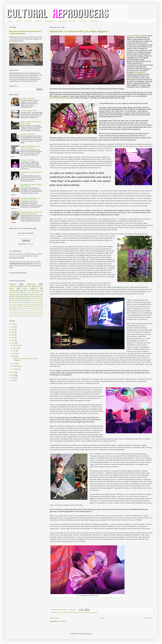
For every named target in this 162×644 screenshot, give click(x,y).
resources (12, 293)
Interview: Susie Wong (27, 134)
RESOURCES (50, 21)
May (15, 356)
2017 (13, 340)
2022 (13, 327)
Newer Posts (54, 618)
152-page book (140, 72)
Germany (31, 298)
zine (12, 310)
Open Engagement (18, 304)
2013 (13, 378)
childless (38, 304)
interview (63, 612)
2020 (13, 332)
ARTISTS (28, 21)
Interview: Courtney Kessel (29, 111)
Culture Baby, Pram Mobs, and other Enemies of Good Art (30, 199)
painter (21, 308)
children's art (39, 296)
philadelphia (12, 316)
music (13, 302)
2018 (13, 338)
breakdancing (18, 312)
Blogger (89, 634)
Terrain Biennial (26, 310)
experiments (33, 306)
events (13, 284)
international (27, 295)
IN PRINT (82, 21)
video (18, 302)
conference (14, 300)
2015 (13, 372)
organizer (14, 308)
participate (39, 314)
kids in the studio (38, 300)
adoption (34, 310)
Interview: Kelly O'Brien (28, 99)
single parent (34, 308)
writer (21, 296)
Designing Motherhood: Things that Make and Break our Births (31, 213)
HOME (10, 21)
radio (26, 316)
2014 (13, 375)
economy (33, 312)
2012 (13, 381)
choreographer (13, 306)
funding (13, 314)
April (15, 364)
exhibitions (37, 291)
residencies (13, 286)
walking (38, 316)
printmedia (20, 316)
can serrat (26, 312)
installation (27, 300)
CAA (23, 302)
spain (41, 308)
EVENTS (38, 21)
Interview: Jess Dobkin (27, 160)
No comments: (72, 610)
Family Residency (30, 288)
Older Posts (149, 618)
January (16, 369)
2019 (13, 335)
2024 (13, 324)
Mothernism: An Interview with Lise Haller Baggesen (79, 31)
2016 (13, 343)
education (40, 312)
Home (102, 618)
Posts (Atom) (62, 621)
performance (36, 293)
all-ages (29, 304)
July (15, 351)
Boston (18, 310)
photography (22, 298)
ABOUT (19, 21)
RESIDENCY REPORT (67, 21)
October (16, 348)
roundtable (31, 316)
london (41, 306)
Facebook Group (15, 256)
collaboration (14, 291)
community (24, 293)
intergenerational (14, 295)
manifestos (25, 314)
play (26, 308)
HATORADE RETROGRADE (60, 98)
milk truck (32, 314)
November (16, 345)
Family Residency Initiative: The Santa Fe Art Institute (30, 147)
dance (13, 298)
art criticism (40, 298)
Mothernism (94, 612)
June (15, 354)
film (21, 300)
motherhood (87, 612)
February (16, 366)
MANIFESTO (94, 21)
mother (81, 612)
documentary (23, 306)
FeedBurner (30, 244)
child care (26, 291)
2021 (13, 330)
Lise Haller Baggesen (134, 36)
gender (18, 314)
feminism (58, 612)
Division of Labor (32, 302)
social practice (38, 295)
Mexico (41, 302)
